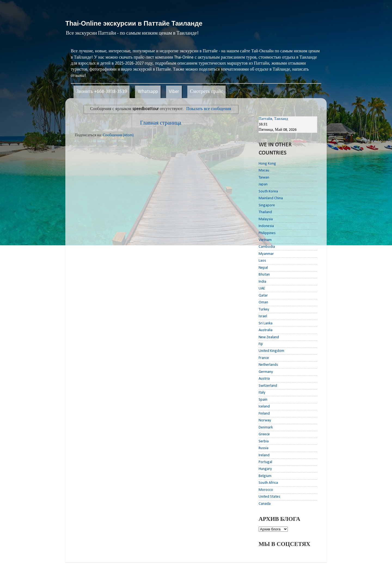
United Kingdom (271, 351)
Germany (266, 372)
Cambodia (267, 247)
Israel (263, 316)
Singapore (267, 205)
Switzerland (268, 386)
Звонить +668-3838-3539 (102, 92)
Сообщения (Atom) (118, 135)
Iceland (264, 407)
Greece (264, 434)
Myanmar (266, 254)
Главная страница (161, 123)
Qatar (263, 296)
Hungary (265, 469)
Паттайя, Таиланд (273, 119)
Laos (262, 261)
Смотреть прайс (207, 92)
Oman (263, 302)
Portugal (265, 462)
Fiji (261, 344)
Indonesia (266, 226)
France (264, 358)
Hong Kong (267, 164)
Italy (262, 393)
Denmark (266, 427)
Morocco (266, 490)
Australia (266, 330)
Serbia (264, 441)
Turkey (264, 309)
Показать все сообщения (209, 109)
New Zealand (269, 337)
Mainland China (271, 198)
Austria (264, 379)
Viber (174, 92)
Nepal (263, 268)
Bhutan (264, 275)
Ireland (264, 455)
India (262, 282)
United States (269, 497)
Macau (264, 170)
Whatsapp (148, 92)
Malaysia (266, 219)
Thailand (265, 212)
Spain (263, 400)
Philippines (267, 233)
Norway (265, 420)
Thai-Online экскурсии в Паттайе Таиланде (134, 23)
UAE (262, 288)
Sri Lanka (266, 323)
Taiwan (264, 178)
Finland (264, 414)
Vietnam (265, 240)
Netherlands (268, 365)
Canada (265, 504)
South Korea (268, 191)
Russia (264, 448)
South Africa (268, 483)
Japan (263, 184)
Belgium (265, 476)
